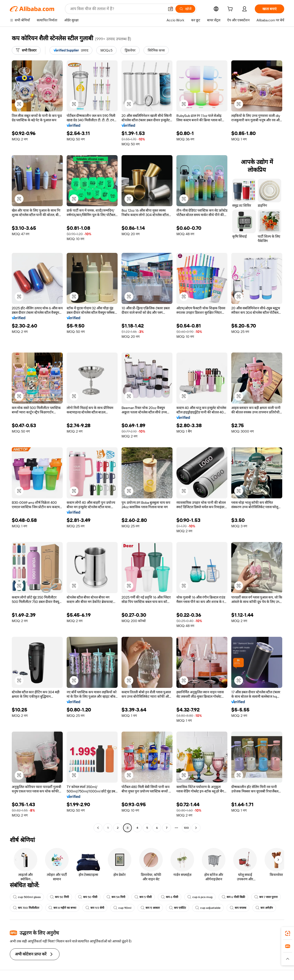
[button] (171, 9)
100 (186, 828)
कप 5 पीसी (143, 897)
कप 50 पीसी (88, 897)
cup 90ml (122, 908)
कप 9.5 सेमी (95, 908)
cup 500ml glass (27, 897)
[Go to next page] (196, 828)
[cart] (231, 10)
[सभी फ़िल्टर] (26, 50)
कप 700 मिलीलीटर (26, 908)
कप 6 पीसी (170, 897)
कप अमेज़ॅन (264, 908)
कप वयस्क (238, 908)
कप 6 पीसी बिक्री (233, 897)
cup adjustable (208, 908)
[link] (288, 933)
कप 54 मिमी (116, 897)
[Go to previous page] (98, 828)
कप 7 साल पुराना (266, 897)
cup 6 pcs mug (200, 897)
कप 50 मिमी (59, 897)
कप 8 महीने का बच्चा (62, 908)
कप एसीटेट (178, 908)
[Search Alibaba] (117, 9)
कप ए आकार (150, 908)
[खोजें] (185, 9)
